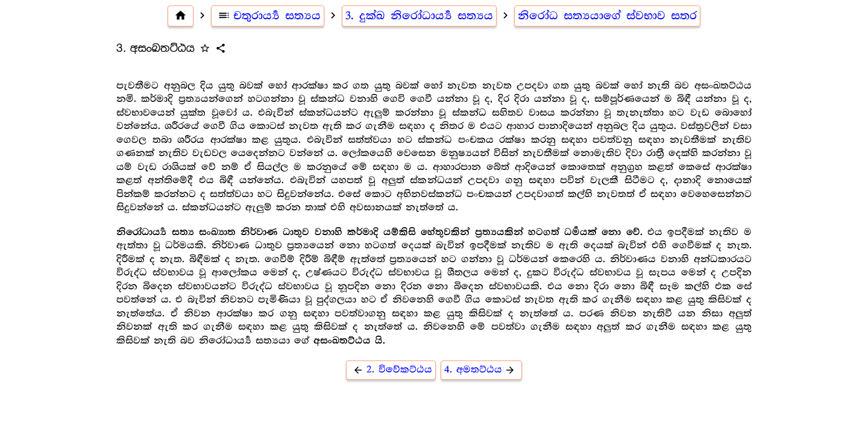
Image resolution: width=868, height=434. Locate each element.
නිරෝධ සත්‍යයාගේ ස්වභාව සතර (607, 16)
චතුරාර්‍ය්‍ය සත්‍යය (268, 16)
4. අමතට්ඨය (482, 370)
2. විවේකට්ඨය (391, 370)
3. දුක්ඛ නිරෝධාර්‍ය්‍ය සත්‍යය (419, 16)
